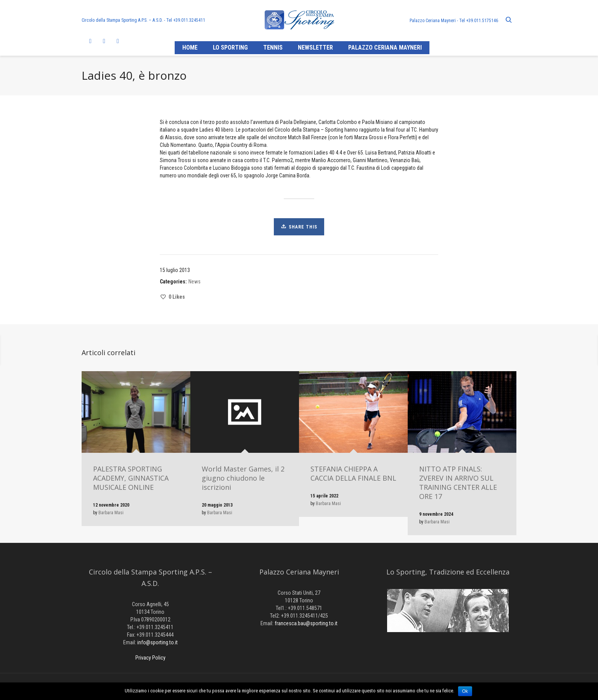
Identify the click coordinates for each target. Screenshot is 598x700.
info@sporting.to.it (158, 642)
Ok (465, 691)
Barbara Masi (111, 513)
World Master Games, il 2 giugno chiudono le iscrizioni (243, 478)
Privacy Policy (150, 658)
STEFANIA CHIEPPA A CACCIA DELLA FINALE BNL (353, 473)
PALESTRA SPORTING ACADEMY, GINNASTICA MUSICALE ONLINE (131, 478)
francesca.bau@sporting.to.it (306, 623)
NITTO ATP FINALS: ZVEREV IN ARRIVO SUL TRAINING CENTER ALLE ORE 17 (458, 483)
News (195, 282)
